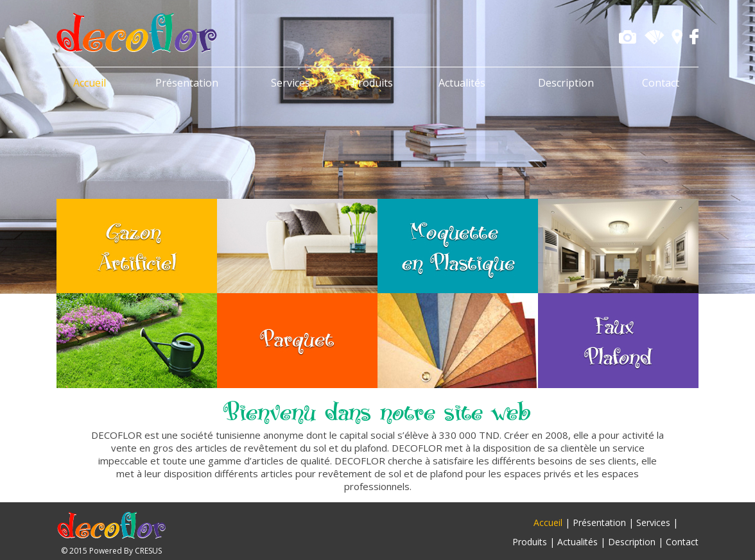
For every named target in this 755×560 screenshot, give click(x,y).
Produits (372, 83)
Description (566, 83)
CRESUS (148, 551)
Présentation (187, 83)
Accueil (90, 83)
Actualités (462, 83)
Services (291, 83)
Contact (661, 83)
